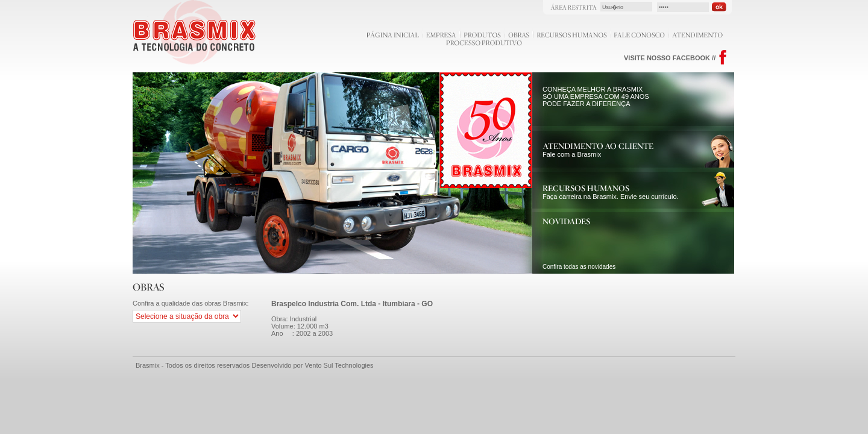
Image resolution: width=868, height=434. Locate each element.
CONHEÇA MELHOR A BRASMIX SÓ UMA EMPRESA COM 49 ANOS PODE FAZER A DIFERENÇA (596, 96)
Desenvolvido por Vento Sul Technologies (312, 365)
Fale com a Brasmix (598, 151)
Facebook (723, 58)
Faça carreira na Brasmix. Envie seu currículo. (611, 193)
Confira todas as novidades (579, 267)
